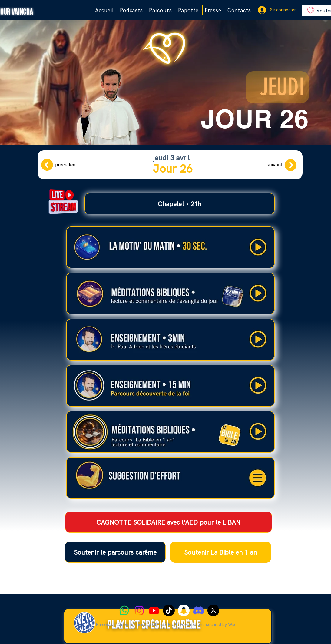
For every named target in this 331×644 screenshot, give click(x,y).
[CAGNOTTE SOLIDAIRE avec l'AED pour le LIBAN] (169, 522)
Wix (232, 624)
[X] (213, 610)
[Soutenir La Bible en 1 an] (221, 552)
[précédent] (61, 165)
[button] (161, 10)
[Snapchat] (184, 610)
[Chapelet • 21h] (180, 204)
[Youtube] (154, 610)
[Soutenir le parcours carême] (115, 552)
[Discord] (199, 610)
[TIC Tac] (169, 610)
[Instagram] (139, 610)
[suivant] (277, 165)
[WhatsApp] (124, 610)
